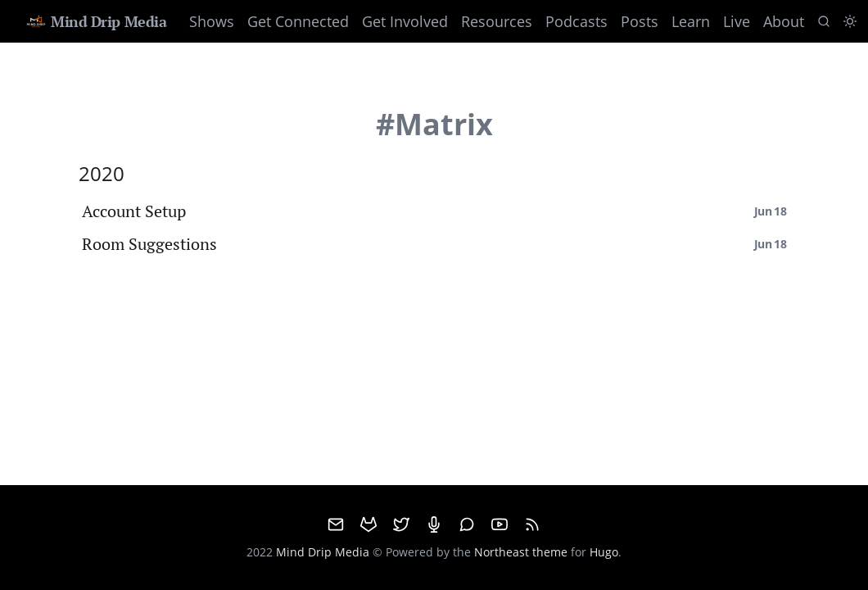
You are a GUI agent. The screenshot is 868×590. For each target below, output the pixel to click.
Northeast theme (521, 552)
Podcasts (576, 21)
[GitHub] (368, 524)
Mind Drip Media (95, 21)
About (784, 21)
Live (737, 21)
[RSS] (532, 524)
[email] (336, 524)
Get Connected (298, 21)
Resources (497, 21)
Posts (640, 21)
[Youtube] (500, 524)
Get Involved (405, 21)
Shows (212, 21)
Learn (691, 21)
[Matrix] (467, 524)
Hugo (604, 552)
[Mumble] (434, 524)
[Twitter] (401, 524)
